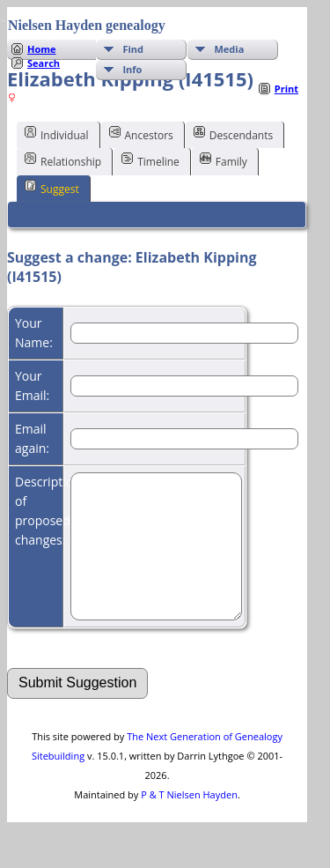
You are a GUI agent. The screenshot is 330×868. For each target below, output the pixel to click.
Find (133, 49)
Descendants (233, 134)
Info (132, 69)
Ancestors (141, 134)
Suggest (52, 188)
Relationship (63, 160)
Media (229, 49)
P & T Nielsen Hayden (189, 821)
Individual (57, 134)
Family (224, 160)
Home (42, 49)
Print (286, 89)
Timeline (150, 160)
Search (44, 63)
